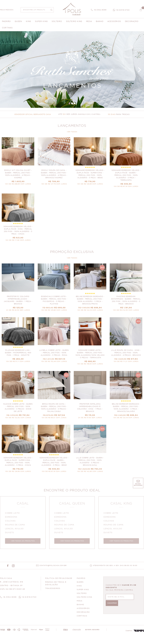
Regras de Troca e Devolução (56, 585)
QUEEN (80, 584)
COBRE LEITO (13, 514)
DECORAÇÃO (83, 614)
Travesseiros (53, 590)
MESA (80, 602)
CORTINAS (82, 617)
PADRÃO (81, 580)
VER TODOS (72, 132)
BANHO (80, 606)
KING (79, 587)
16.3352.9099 (100, 10)
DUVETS (10, 534)
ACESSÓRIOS (83, 610)
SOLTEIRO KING (85, 599)
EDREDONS (12, 518)
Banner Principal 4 (72, 70)
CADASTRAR (135, 598)
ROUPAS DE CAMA (16, 526)
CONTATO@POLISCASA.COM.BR (53, 567)
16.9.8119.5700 (123, 10)
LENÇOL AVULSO (15, 530)
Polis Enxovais (72, 9)
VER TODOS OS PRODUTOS (23, 542)
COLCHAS (11, 522)
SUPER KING (83, 591)
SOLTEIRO (82, 595)
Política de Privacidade (59, 580)
